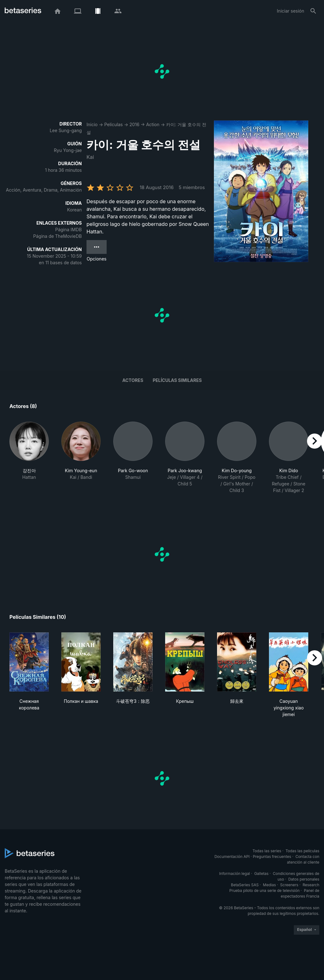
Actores (133, 380)
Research (311, 885)
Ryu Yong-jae (68, 150)
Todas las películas (302, 851)
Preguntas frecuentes (272, 857)
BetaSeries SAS (245, 885)
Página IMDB (68, 230)
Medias (269, 885)
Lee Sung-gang (66, 130)
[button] (29, 458)
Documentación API (232, 857)
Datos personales (304, 879)
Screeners (289, 885)
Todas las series (267, 851)
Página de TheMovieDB (58, 236)
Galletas (261, 874)
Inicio (92, 124)
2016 (134, 124)
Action (153, 124)
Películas (113, 124)
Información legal (235, 874)
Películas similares (177, 380)
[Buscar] (313, 11)
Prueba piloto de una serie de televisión (264, 890)
